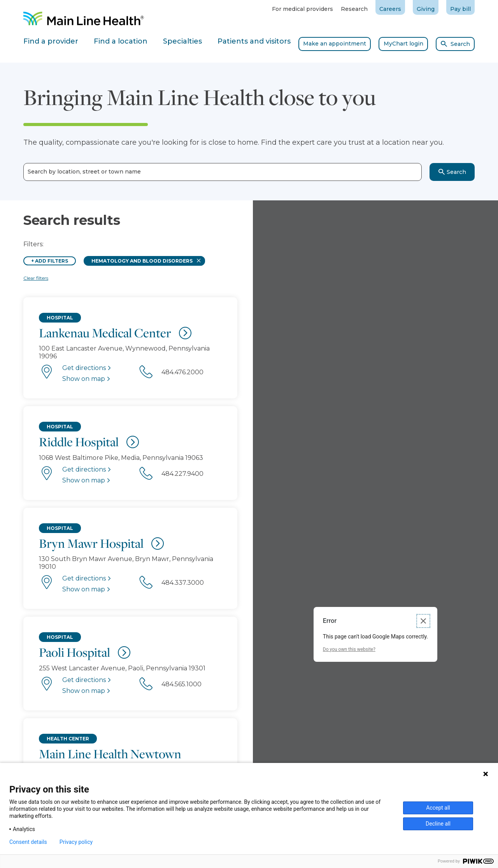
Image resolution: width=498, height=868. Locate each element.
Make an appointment (335, 44)
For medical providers (302, 9)
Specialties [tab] (182, 41)
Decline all (438, 824)
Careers (390, 9)
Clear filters (36, 278)
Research (354, 9)
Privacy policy (76, 842)
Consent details (28, 842)
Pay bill (460, 9)
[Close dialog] (423, 621)
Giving (426, 9)
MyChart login (403, 44)
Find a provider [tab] (51, 41)
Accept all (438, 808)
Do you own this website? (349, 649)
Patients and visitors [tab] (254, 41)
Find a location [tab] (121, 41)
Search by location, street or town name (84, 172)
